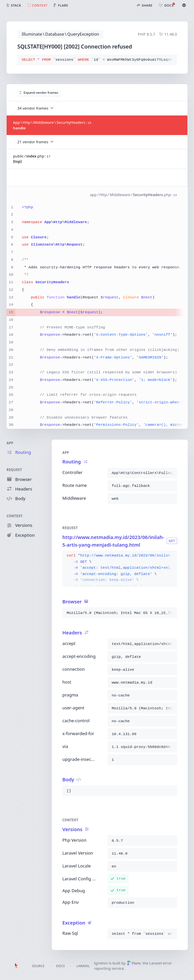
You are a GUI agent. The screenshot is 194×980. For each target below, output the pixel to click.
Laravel (83, 966)
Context (15, 516)
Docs (60, 966)
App (10, 443)
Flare (134, 963)
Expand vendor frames (39, 93)
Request (14, 470)
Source (38, 966)
